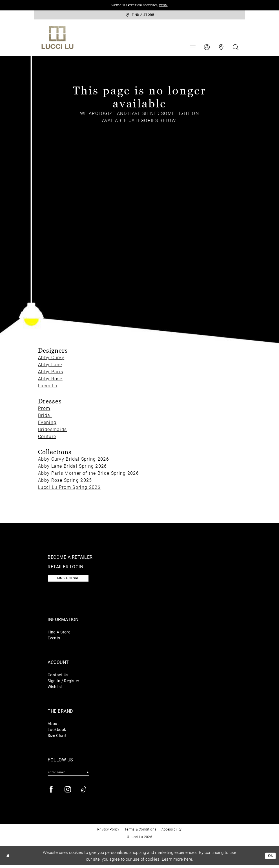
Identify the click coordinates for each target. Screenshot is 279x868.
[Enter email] (68, 775)
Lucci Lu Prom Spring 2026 (69, 488)
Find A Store (59, 634)
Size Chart (57, 737)
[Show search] (236, 48)
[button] (193, 48)
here (188, 862)
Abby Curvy (51, 359)
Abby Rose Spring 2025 (65, 481)
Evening (47, 424)
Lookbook (57, 731)
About (53, 725)
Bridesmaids (52, 431)
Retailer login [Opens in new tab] (65, 568)
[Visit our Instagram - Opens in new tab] (68, 792)
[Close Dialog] (8, 859)
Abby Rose (50, 380)
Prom (44, 409)
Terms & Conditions (140, 832)
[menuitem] (193, 48)
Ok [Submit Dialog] (270, 858)
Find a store (70, 580)
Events (54, 640)
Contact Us (58, 677)
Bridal (45, 417)
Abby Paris (51, 373)
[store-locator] (139, 16)
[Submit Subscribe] (88, 775)
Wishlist (55, 689)
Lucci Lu (48, 387)
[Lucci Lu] (57, 39)
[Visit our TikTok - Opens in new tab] (84, 792)
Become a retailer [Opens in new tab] (70, 558)
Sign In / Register (64, 683)
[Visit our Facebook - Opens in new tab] (51, 792)
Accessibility (172, 832)
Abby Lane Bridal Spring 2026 (73, 467)
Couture (47, 438)
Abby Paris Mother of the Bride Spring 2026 (88, 474)
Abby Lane (50, 366)
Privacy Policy (108, 832)
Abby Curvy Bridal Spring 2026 (74, 460)
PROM (166, 5)
